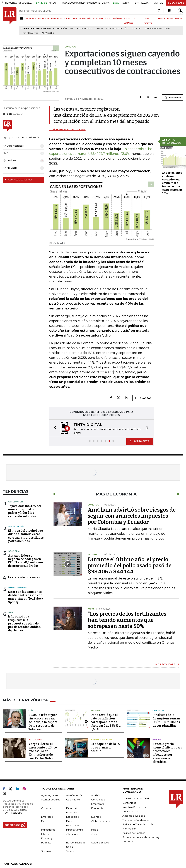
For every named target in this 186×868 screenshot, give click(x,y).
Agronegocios (49, 795)
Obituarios (72, 834)
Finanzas (46, 821)
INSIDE (178, 19)
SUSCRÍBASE (176, 3)
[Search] (159, 11)
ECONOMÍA (44, 19)
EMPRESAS (57, 19)
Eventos (96, 817)
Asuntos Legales (51, 800)
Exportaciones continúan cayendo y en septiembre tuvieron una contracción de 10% (172, 183)
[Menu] (22, 18)
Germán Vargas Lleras (157, 28)
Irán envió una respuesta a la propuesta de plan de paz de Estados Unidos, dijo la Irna (24, 623)
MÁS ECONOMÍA (165, 664)
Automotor (15, 502)
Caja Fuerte (73, 800)
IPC (72, 28)
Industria (14, 551)
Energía (136, 28)
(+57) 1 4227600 (12, 813)
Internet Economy (102, 740)
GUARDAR (173, 97)
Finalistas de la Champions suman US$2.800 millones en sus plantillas (166, 720)
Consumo (47, 808)
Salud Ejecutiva (100, 843)
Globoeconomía (101, 821)
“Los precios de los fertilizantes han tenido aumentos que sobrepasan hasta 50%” (127, 620)
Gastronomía (16, 526)
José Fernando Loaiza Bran (67, 129)
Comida (99, 28)
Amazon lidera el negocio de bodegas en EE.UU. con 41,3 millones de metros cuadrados (26, 561)
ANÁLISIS (117, 19)
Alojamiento (84, 28)
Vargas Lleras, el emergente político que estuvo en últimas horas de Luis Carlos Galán (43, 751)
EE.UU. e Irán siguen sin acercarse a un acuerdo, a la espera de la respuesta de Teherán (43, 722)
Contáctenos (130, 811)
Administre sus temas (18, 180)
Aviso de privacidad (134, 816)
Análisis (95, 795)
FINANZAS (31, 19)
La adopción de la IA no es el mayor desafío (105, 747)
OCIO (67, 19)
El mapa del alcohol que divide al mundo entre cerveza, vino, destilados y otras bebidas (26, 536)
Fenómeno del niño (117, 28)
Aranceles (48, 33)
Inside (95, 830)
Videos (70, 851)
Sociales (46, 851)
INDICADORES (166, 19)
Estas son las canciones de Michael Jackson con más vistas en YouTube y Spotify (26, 597)
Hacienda (96, 710)
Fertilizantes (30, 33)
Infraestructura (75, 830)
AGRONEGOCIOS (102, 19)
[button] (54, 428)
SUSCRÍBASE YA (140, 441)
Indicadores (48, 830)
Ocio (94, 834)
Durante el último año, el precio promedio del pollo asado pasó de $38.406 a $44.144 (130, 566)
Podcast (46, 843)
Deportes (158, 710)
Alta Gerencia (74, 795)
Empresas (47, 817)
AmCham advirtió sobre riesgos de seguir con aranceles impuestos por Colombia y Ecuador (132, 516)
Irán (10, 612)
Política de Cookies (134, 833)
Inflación (61, 28)
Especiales (72, 817)
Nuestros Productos (134, 807)
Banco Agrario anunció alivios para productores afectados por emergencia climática (167, 753)
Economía (97, 808)
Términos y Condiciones (136, 820)
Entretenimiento (18, 587)
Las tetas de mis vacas (24, 577)
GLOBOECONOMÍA (81, 19)
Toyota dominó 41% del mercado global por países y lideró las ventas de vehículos (25, 511)
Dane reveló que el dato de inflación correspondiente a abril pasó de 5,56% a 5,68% (106, 722)
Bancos (157, 740)
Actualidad (35, 740)
